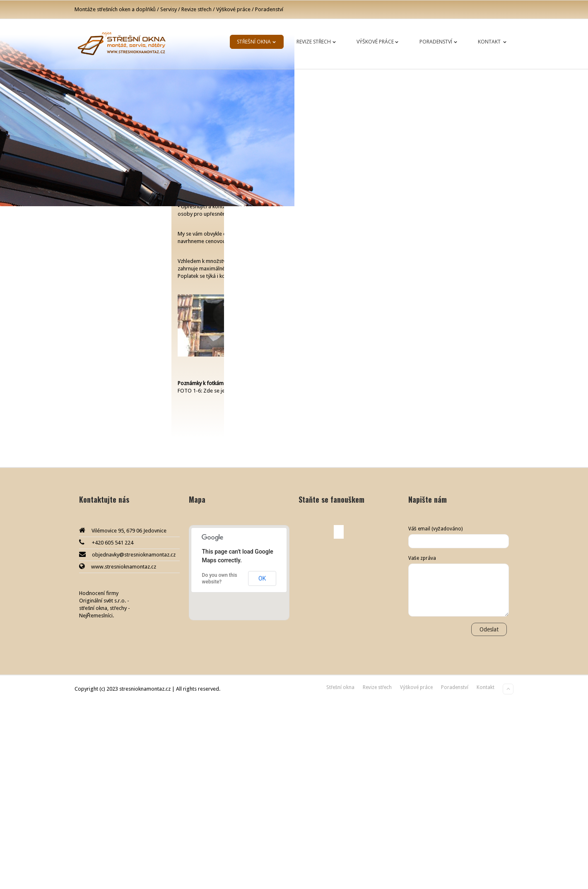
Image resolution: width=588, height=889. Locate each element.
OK (262, 765)
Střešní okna (258, 42)
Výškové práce (379, 42)
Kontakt (494, 42)
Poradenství (440, 42)
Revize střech (318, 42)
